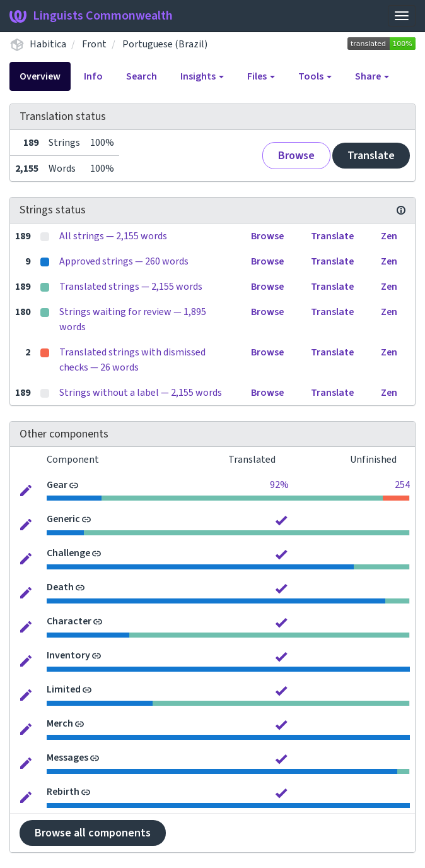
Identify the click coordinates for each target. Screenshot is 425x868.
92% (279, 485)
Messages (67, 758)
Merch (60, 723)
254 (402, 485)
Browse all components (93, 833)
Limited (64, 689)
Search (142, 76)
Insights (202, 76)
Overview (40, 76)
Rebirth (63, 792)
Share (372, 76)
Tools (315, 76)
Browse (296, 156)
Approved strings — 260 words (124, 261)
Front (94, 44)
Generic (63, 519)
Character (69, 621)
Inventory (68, 655)
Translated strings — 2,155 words (131, 287)
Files (261, 76)
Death (60, 587)
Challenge (68, 553)
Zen (389, 236)
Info (93, 76)
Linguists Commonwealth (91, 16)
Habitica (48, 44)
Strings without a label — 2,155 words (141, 393)
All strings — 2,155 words (113, 236)
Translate (371, 156)
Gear (57, 485)
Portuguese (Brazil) (165, 44)
